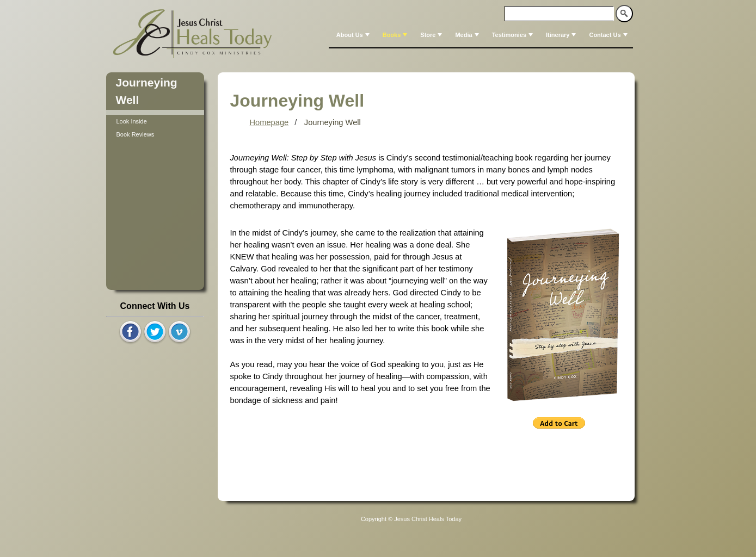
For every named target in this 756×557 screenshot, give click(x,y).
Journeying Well (333, 122)
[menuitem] (352, 35)
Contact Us (609, 35)
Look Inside (132, 121)
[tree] (155, 128)
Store (432, 35)
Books (396, 35)
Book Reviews (136, 134)
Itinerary (562, 35)
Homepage (269, 122)
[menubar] (481, 35)
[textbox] (560, 14)
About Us (354, 35)
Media (468, 35)
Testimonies (514, 35)
